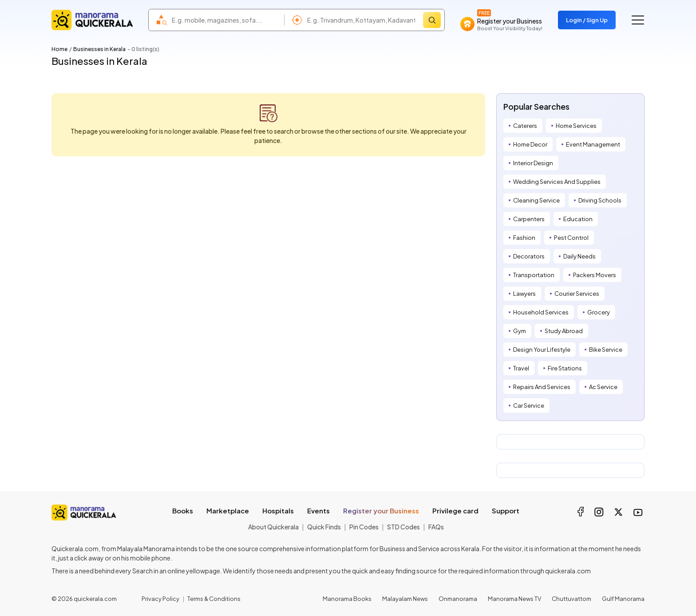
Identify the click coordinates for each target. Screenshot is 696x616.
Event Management (593, 144)
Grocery (599, 312)
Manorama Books (347, 599)
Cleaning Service (536, 200)
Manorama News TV (514, 599)
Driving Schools (600, 200)
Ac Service (603, 387)
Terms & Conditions (214, 599)
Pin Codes (364, 527)
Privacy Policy (160, 599)
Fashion (524, 238)
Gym (520, 331)
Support (506, 511)
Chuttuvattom (571, 599)
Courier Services (577, 294)
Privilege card (455, 511)
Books (183, 511)
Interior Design (533, 163)
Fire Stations (565, 368)
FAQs (436, 527)
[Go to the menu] (638, 20)
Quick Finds (324, 527)
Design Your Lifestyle (542, 350)
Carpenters (529, 219)
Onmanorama (458, 599)
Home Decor (530, 144)
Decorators (529, 256)
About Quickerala (273, 527)
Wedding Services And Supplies (557, 182)
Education (578, 219)
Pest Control (571, 238)
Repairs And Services (542, 387)
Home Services (576, 126)
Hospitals (278, 511)
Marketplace (228, 511)
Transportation (534, 275)
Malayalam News (405, 599)
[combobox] (226, 20)
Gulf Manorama (623, 599)
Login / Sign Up (587, 20)
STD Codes (403, 527)
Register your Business (381, 511)
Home (59, 49)
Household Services (541, 312)
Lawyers (524, 294)
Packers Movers (595, 275)
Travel (521, 368)
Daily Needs (579, 256)
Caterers (525, 126)
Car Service (529, 405)
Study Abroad (564, 331)
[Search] (432, 20)
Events (318, 511)
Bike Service (606, 350)
